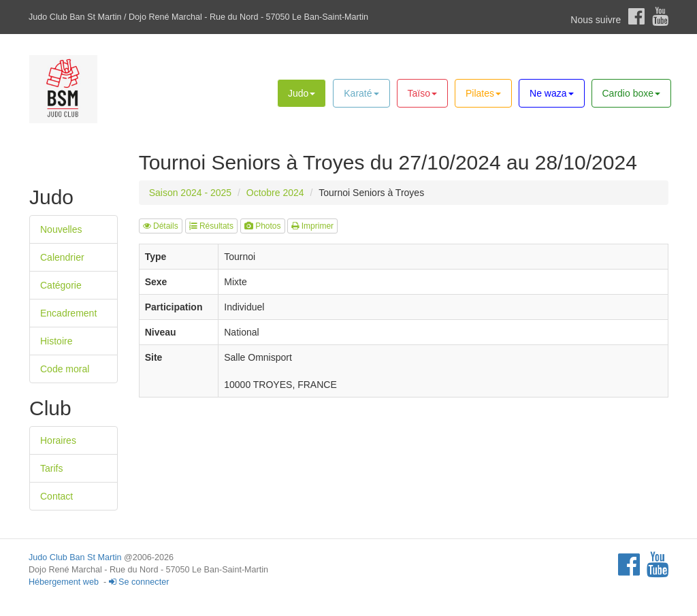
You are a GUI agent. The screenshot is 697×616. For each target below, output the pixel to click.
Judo (302, 93)
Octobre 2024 (275, 193)
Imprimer (312, 226)
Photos (263, 226)
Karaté (361, 93)
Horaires (58, 440)
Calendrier (62, 257)
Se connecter (139, 582)
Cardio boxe (632, 93)
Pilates (483, 93)
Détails (161, 226)
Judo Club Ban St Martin (75, 557)
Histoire (56, 341)
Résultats (211, 226)
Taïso (422, 93)
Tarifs (51, 468)
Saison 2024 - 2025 (190, 193)
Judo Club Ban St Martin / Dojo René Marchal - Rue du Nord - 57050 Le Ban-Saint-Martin (198, 17)
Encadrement (68, 313)
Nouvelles (61, 229)
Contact (56, 496)
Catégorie (61, 285)
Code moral (65, 369)
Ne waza (551, 93)
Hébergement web (64, 582)
